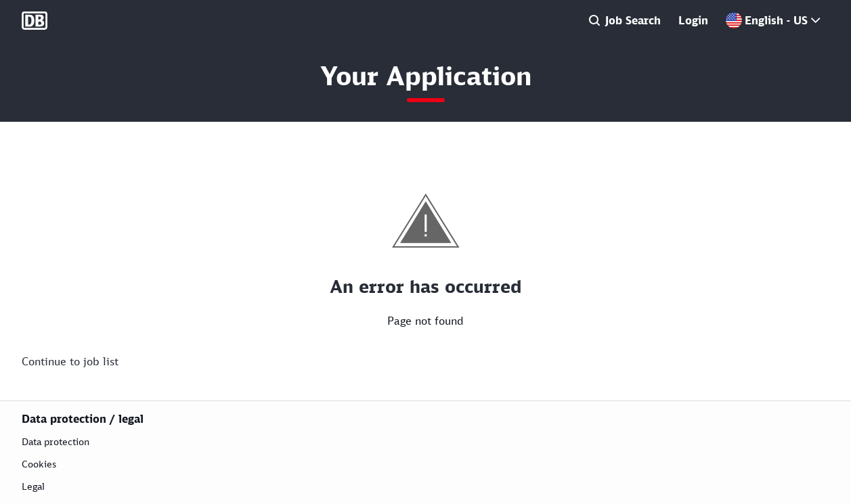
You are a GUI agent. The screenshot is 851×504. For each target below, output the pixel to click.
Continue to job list (70, 361)
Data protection (56, 441)
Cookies (39, 464)
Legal (33, 486)
